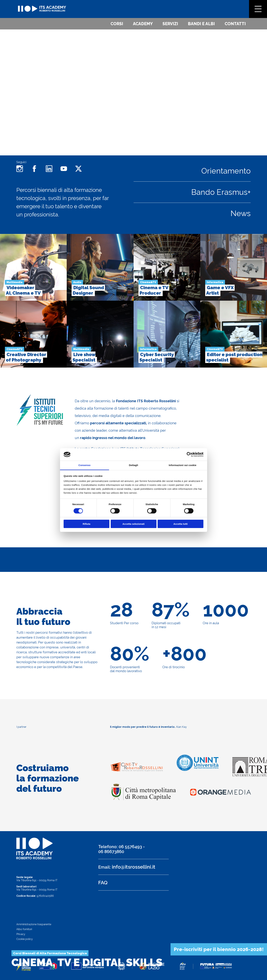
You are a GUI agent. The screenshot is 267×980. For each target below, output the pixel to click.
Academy (143, 24)
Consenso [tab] (84, 465)
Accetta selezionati (133, 524)
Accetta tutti (181, 524)
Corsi (117, 24)
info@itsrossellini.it (134, 867)
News (241, 213)
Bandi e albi (201, 24)
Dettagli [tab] (134, 465)
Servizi (170, 24)
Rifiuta (87, 524)
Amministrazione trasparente (34, 924)
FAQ (103, 883)
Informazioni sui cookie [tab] (183, 465)
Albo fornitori (24, 929)
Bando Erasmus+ (221, 192)
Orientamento (226, 171)
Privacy (21, 934)
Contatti (235, 24)
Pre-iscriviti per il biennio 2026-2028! (219, 949)
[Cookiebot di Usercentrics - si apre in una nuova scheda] (189, 454)
